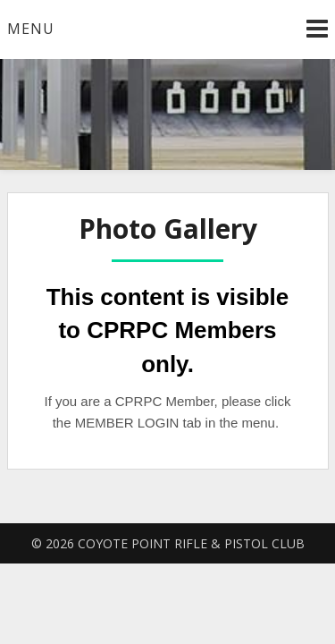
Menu (31, 29)
